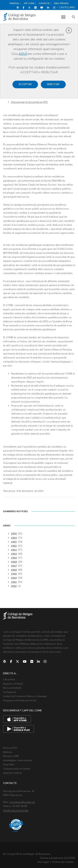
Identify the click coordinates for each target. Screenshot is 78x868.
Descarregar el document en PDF (29, 102)
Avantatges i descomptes (18, 756)
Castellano (67, 8)
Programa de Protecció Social (20, 697)
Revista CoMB (11, 752)
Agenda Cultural (12, 768)
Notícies (8, 748)
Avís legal (43, 857)
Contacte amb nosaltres (17, 764)
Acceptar (25, 84)
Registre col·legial (13, 681)
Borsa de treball (12, 685)
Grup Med (9, 760)
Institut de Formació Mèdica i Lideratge (25, 693)
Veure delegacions (16, 806)
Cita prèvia (9, 677)
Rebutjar (53, 84)
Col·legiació (10, 689)
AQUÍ (23, 54)
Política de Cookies (63, 857)
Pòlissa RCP (10, 744)
